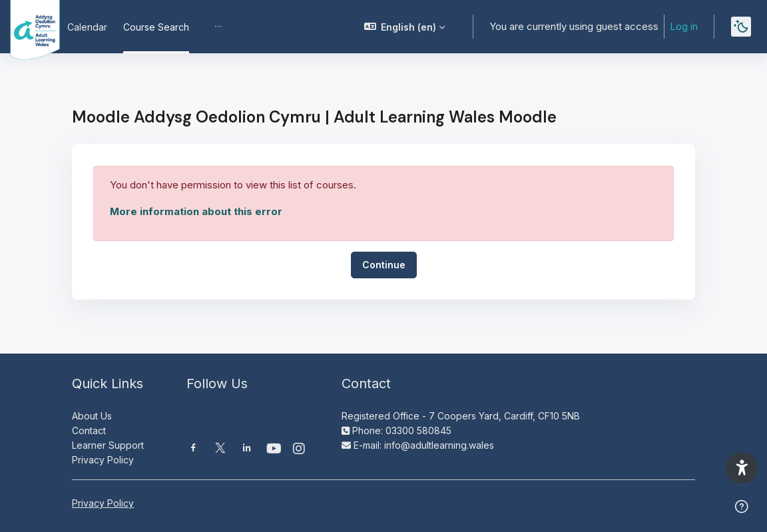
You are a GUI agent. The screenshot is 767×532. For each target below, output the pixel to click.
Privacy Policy (103, 460)
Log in (689, 26)
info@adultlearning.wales (439, 445)
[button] (494, 27)
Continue (384, 265)
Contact (89, 430)
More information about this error (196, 211)
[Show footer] (742, 507)
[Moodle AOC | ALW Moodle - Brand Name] (26, 27)
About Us (92, 416)
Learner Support (108, 445)
